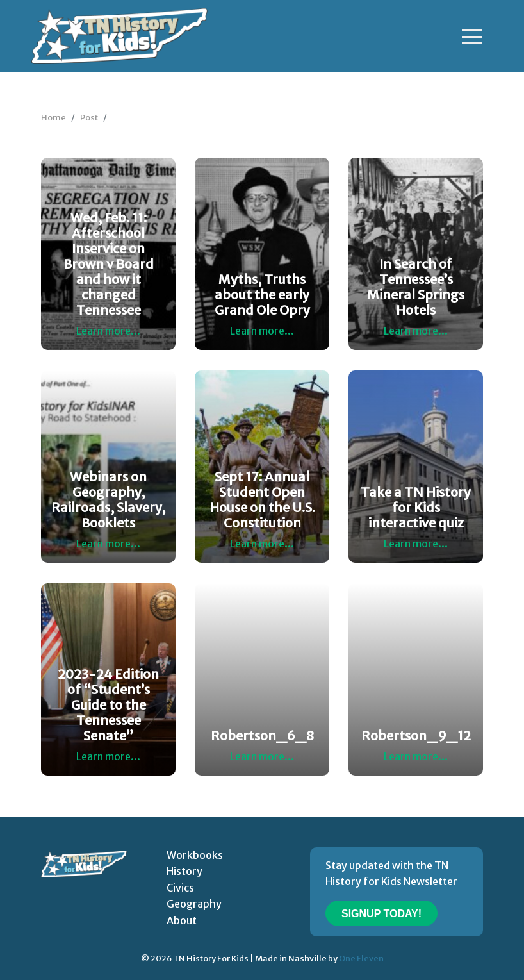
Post (89, 117)
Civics (180, 888)
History (184, 871)
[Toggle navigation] (472, 37)
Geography (194, 904)
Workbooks (195, 855)
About (182, 920)
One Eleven (361, 958)
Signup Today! (381, 914)
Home (53, 117)
